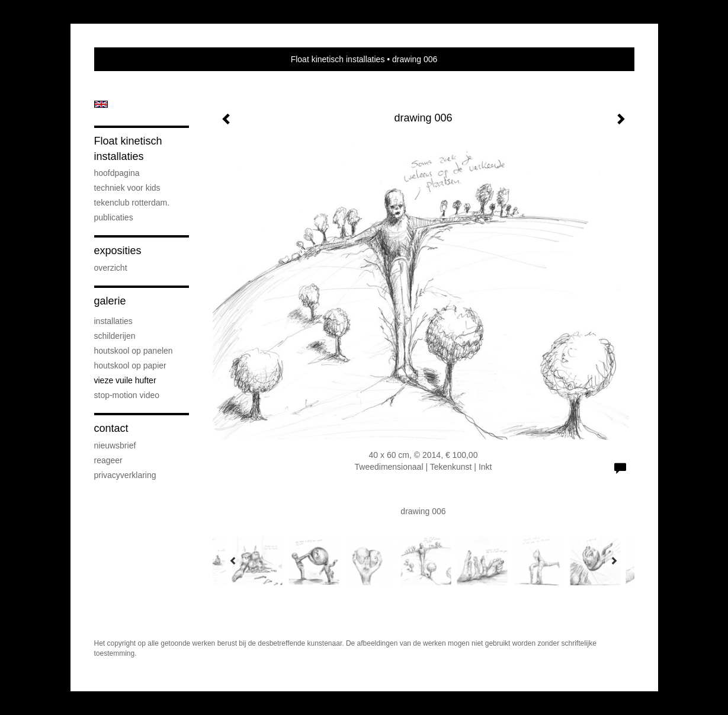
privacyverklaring (125, 475)
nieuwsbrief (115, 445)
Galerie (110, 301)
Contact (111, 428)
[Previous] (233, 560)
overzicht (111, 268)
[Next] (614, 560)
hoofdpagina (117, 173)
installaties (113, 321)
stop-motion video (127, 395)
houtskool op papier (130, 365)
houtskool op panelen (134, 351)
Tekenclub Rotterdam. (132, 203)
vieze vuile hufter (125, 380)
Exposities (118, 251)
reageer (108, 460)
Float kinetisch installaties (338, 59)
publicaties (114, 217)
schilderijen (115, 336)
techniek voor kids (127, 188)
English (101, 104)
